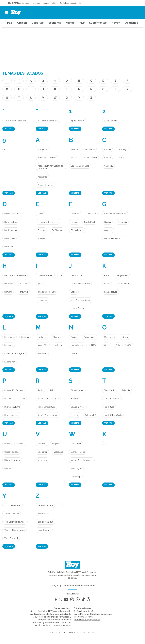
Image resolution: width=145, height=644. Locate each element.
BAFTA (74, 158)
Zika (62, 505)
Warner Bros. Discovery (82, 460)
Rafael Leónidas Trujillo (48, 399)
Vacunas (41, 444)
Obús (107, 345)
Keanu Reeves (111, 292)
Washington (76, 468)
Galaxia (107, 222)
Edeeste (41, 238)
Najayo (74, 337)
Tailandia (126, 390)
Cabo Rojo (122, 149)
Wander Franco (78, 452)
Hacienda (9, 284)
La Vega (25, 337)
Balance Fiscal (90, 158)
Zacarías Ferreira (45, 505)
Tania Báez (109, 407)
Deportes (38, 23)
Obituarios (131, 23)
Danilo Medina (11, 230)
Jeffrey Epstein (78, 308)
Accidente (42, 177)
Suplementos (98, 23)
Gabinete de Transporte (115, 214)
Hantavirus (36, 3)
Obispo (125, 337)
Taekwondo (110, 390)
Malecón (58, 345)
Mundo (70, 23)
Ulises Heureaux (12, 452)
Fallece (74, 222)
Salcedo (75, 415)
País (10, 23)
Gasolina (108, 230)
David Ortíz (9, 247)
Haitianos (24, 284)
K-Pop (107, 275)
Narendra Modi (78, 345)
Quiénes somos (68, 633)
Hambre (8, 292)
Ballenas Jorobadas (80, 166)
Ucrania (20, 444)
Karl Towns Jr (123, 284)
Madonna (42, 337)
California (108, 166)
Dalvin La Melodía (12, 214)
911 (6, 149)
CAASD (107, 149)
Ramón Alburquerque (48, 415)
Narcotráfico (90, 337)
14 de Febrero (77, 121)
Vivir (82, 23)
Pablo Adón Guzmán (14, 390)
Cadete (107, 158)
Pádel (22, 399)
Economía (55, 23)
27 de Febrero (111, 121)
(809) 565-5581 (85, 617)
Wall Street (76, 444)
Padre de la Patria (12, 407)
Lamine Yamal (11, 362)
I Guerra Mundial (45, 275)
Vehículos (58, 452)
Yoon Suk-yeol (11, 538)
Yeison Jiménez (12, 514)
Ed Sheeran (57, 230)
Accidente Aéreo (45, 185)
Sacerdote (76, 399)
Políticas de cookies (86, 633)
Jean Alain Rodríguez (81, 300)
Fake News (92, 214)
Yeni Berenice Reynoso (15, 522)
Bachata (74, 149)
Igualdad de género (47, 292)
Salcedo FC (91, 415)
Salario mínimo (78, 407)
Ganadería (122, 222)
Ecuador (41, 230)
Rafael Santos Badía (47, 407)
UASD (7, 444)
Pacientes (9, 399)
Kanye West (122, 275)
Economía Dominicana (48, 222)
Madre (56, 337)
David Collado (11, 238)
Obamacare (110, 337)
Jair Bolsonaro (78, 275)
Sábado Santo (77, 390)
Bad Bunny (90, 149)
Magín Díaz (43, 345)
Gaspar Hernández (113, 238)
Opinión (22, 23)
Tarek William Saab (113, 415)
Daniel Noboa (11, 222)
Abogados (42, 149)
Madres (46, 3)
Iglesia (41, 284)
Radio (40, 390)
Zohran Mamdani (45, 522)
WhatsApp (76, 477)
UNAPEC (8, 468)
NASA (94, 345)
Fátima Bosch (77, 230)
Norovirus (25, 3)
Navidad (75, 353)
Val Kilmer (42, 452)
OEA (129, 345)
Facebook (75, 214)
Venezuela (42, 460)
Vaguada (56, 444)
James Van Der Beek (80, 284)
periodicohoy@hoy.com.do (87, 620)
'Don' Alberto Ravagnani (15, 121)
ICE (61, 275)
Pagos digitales (11, 415)
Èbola (40, 214)
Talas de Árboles (112, 399)
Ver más (9, 129)
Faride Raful (90, 222)
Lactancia (9, 345)
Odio (118, 345)
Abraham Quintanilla (47, 158)
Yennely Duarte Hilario (15, 530)
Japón (74, 292)
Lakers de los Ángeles (15, 353)
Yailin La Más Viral (13, 505)
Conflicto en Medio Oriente (70, 3)
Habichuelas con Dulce (15, 275)
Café (120, 158)
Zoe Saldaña (43, 514)
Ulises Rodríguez (12, 460)
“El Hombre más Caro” (48, 121)
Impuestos (42, 300)
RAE (52, 390)
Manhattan (42, 353)
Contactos (55, 633)
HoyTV (116, 23)
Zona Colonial (44, 530)
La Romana (9, 337)
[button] (7, 13)
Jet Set (54, 3)
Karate (107, 284)
